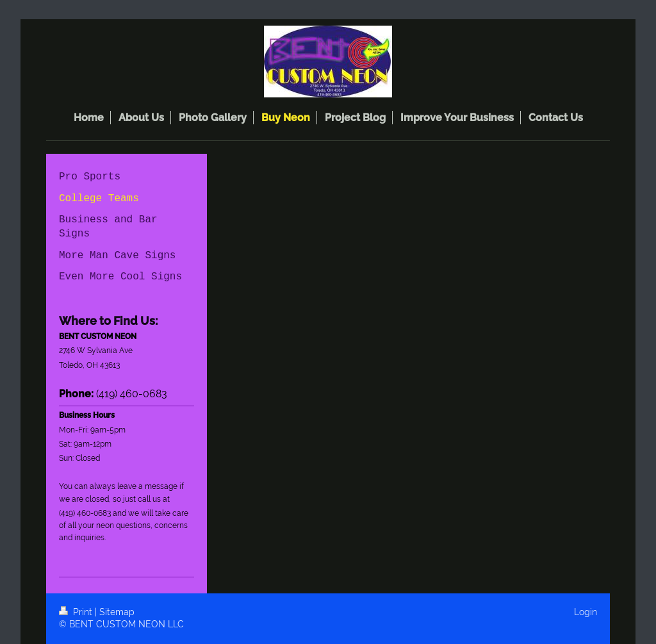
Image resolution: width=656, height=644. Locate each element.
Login (586, 612)
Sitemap (117, 612)
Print (77, 612)
